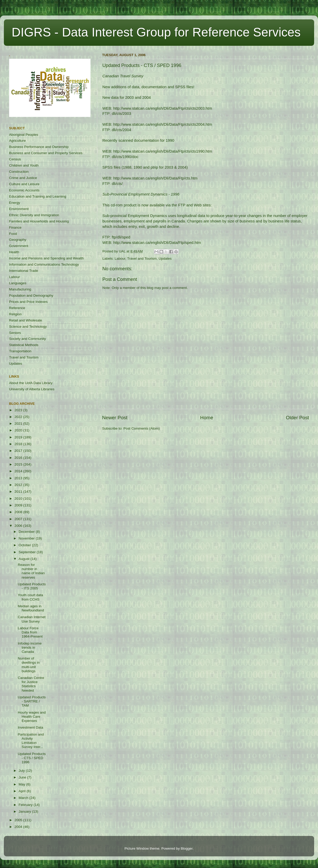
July (22, 771)
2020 (19, 430)
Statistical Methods (24, 345)
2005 (19, 820)
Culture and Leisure (24, 184)
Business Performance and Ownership (39, 147)
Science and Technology (28, 327)
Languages (18, 283)
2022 (19, 417)
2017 (19, 451)
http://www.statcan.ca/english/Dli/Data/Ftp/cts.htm (155, 178)
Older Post (297, 418)
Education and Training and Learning (38, 196)
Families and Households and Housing (39, 221)
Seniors (15, 333)
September (28, 552)
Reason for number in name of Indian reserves (31, 571)
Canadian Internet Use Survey (32, 619)
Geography (18, 240)
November (27, 538)
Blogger (187, 848)
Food (13, 234)
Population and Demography (31, 295)
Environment (19, 209)
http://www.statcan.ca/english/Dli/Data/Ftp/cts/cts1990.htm (163, 151)
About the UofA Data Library (31, 383)
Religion (15, 314)
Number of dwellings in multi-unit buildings (29, 665)
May (22, 784)
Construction (19, 172)
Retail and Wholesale (26, 320)
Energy (15, 203)
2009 (19, 505)
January (25, 811)
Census (15, 159)
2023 (19, 410)
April (23, 791)
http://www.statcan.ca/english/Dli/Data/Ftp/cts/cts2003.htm (163, 108)
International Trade (24, 271)
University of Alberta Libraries (32, 389)
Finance (15, 227)
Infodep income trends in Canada (30, 648)
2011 (19, 492)
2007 (19, 519)
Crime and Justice (23, 178)
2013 (19, 478)
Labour (120, 259)
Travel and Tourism (142, 259)
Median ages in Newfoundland (31, 608)
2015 (19, 464)
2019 (19, 437)
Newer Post (115, 418)
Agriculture (17, 141)
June (23, 777)
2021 (19, 424)
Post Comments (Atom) (142, 428)
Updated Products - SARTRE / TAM (32, 701)
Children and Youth (24, 165)
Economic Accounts (24, 190)
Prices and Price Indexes (28, 302)
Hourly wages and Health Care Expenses (32, 717)
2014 (19, 471)
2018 (19, 444)
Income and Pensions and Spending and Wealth (46, 258)
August (25, 559)
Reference (17, 308)
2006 (19, 526)
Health (14, 252)
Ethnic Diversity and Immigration (34, 215)
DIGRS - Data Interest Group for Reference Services (156, 32)
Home (207, 418)
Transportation (20, 351)
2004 (19, 827)
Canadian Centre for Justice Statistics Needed (31, 684)
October (25, 545)
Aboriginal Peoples (24, 135)
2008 (19, 512)
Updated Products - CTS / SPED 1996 (32, 758)
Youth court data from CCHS (31, 597)
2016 (19, 458)
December (27, 532)
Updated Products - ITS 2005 (32, 586)
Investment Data (31, 727)
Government (19, 246)
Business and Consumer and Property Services (46, 153)
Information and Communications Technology (44, 264)
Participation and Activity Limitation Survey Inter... (31, 741)
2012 (19, 485)
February (26, 805)
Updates (165, 259)
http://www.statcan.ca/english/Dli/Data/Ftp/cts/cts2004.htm (163, 124)
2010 (19, 499)
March (24, 798)
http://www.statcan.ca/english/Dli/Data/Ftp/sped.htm (157, 243)
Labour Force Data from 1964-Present (30, 632)
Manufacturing (20, 289)
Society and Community (28, 339)
